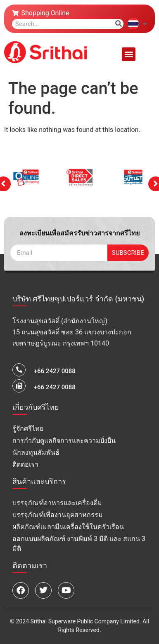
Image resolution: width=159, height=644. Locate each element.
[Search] (119, 24)
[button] (129, 54)
